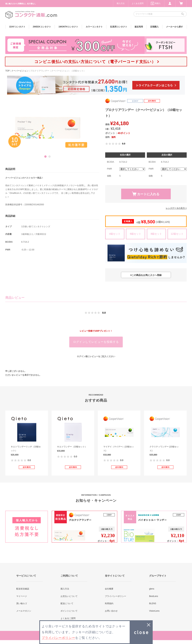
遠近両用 (139, 27)
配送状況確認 (23, 589)
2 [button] (50, 157)
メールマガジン (24, 611)
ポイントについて (69, 611)
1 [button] (45, 157)
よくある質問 (138, 3)
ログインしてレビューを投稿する (96, 342)
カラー (94, 27)
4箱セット (115, 234)
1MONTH (68, 27)
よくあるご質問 (68, 618)
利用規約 (109, 603)
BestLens (154, 596)
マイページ (22, 596)
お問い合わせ (111, 611)
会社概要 (109, 589)
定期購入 (154, 27)
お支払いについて (69, 596)
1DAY (17, 27)
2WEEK (42, 27)
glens (152, 589)
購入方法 (121, 3)
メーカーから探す (174, 27)
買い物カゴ (22, 603)
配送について (67, 603)
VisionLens (154, 611)
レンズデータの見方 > (176, 208)
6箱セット (135, 234)
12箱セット (177, 234)
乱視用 (119, 27)
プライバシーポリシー (115, 596)
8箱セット (156, 234)
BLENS (153, 603)
